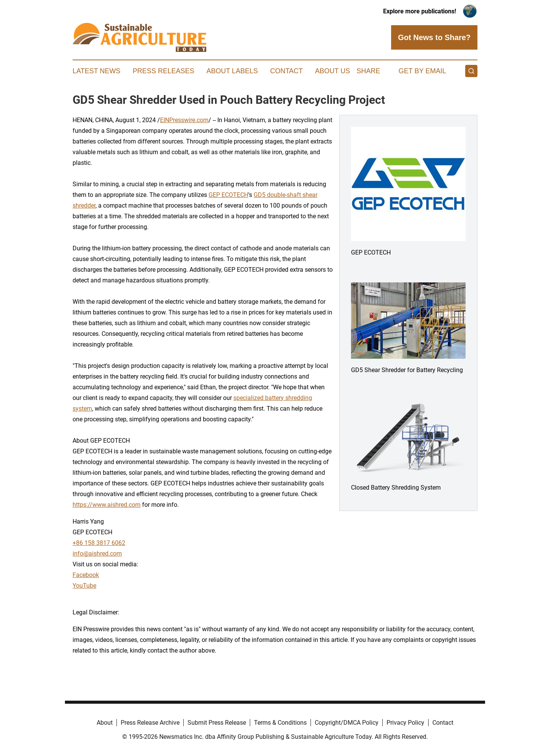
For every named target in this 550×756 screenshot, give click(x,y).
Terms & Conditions (280, 723)
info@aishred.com (97, 554)
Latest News (96, 71)
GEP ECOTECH (228, 195)
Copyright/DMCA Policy (347, 723)
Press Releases (163, 71)
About (105, 723)
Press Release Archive (150, 723)
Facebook (86, 575)
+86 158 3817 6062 (99, 543)
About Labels (232, 71)
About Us (333, 71)
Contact (286, 71)
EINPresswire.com (184, 120)
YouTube (84, 586)
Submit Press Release (217, 723)
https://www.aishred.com (107, 505)
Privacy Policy (405, 723)
